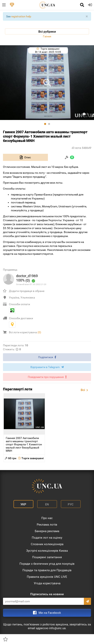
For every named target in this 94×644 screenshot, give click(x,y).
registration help (21, 16)
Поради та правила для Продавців (47, 570)
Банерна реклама (47, 531)
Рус (71, 504)
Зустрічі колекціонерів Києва (47, 551)
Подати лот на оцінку (47, 538)
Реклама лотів (47, 525)
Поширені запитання (47, 557)
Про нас (47, 518)
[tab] (25, 157)
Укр (23, 504)
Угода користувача (47, 583)
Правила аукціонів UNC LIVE (47, 577)
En (47, 504)
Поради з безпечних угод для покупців (47, 564)
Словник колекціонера (47, 544)
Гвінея (47, 36)
